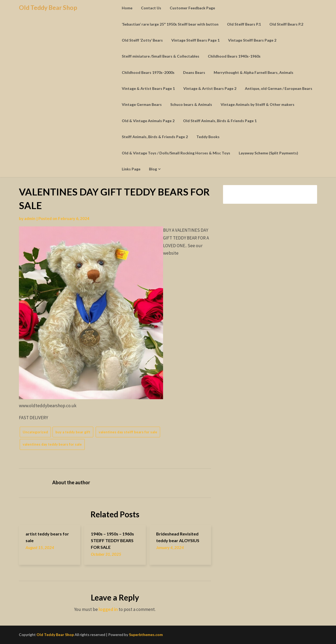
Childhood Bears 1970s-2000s (148, 72)
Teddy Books (208, 137)
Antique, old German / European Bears (279, 88)
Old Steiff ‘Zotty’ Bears (142, 40)
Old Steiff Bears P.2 (286, 24)
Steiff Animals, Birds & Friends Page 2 (155, 137)
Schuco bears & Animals (191, 104)
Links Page (131, 169)
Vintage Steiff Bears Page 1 (195, 40)
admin (30, 218)
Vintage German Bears (142, 104)
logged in (108, 609)
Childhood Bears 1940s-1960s (234, 56)
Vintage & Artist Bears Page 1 (148, 88)
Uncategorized (35, 432)
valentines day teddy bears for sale (52, 444)
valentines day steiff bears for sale (128, 432)
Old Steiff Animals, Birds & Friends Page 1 (220, 121)
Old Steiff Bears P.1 (244, 24)
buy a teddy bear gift (73, 432)
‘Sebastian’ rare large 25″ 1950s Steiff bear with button (170, 24)
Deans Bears (194, 72)
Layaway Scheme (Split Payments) (268, 153)
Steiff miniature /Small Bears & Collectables (161, 56)
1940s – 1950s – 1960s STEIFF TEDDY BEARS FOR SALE (112, 540)
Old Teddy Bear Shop (48, 7)
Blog (153, 169)
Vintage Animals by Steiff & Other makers (258, 104)
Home (127, 8)
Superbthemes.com (146, 635)
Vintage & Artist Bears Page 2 (210, 88)
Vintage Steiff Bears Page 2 (252, 40)
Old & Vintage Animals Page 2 (148, 121)
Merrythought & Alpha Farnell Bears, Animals (254, 72)
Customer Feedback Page (192, 8)
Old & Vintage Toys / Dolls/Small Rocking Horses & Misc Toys (176, 153)
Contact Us (151, 8)
